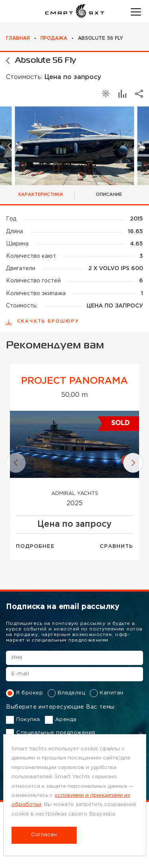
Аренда (61, 720)
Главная (18, 38)
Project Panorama (74, 381)
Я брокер (24, 693)
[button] (10, 146)
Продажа (54, 38)
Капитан (107, 693)
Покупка (23, 720)
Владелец (66, 693)
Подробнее (35, 546)
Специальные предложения (51, 733)
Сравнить (116, 546)
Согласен (44, 835)
